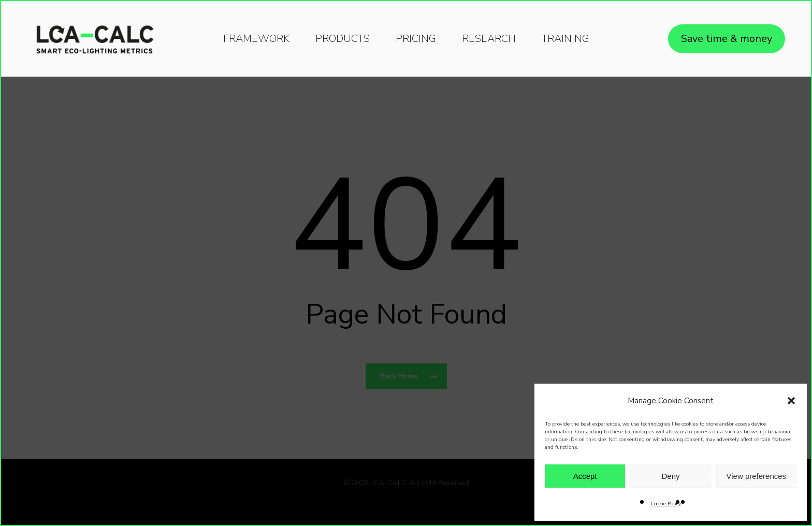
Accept (585, 476)
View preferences (757, 476)
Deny (670, 476)
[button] (791, 401)
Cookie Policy (666, 504)
